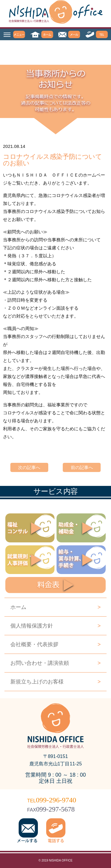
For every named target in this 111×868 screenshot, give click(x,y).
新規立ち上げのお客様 (55, 682)
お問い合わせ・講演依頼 (55, 663)
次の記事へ (29, 467)
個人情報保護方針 (55, 626)
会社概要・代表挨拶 (55, 644)
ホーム (55, 607)
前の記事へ (82, 467)
